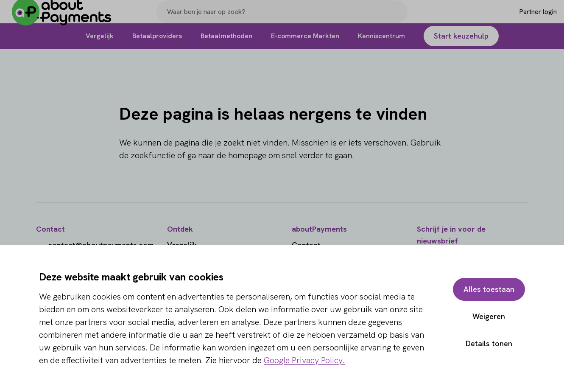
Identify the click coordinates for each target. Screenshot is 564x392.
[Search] (397, 18)
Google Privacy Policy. (304, 360)
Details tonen (489, 343)
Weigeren (489, 316)
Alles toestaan (489, 289)
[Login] (524, 18)
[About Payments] (68, 18)
